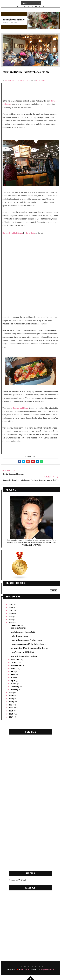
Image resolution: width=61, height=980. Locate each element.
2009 (11, 711)
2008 (11, 714)
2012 (11, 702)
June (13, 675)
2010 (11, 708)
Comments (41, 80)
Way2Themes (25, 969)
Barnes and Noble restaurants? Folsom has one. (26, 640)
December (16, 625)
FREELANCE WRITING (31, 545)
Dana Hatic (30, 233)
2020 (11, 610)
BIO (51, 542)
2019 (11, 614)
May (13, 677)
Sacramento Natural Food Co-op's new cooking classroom (29, 648)
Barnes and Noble (21, 408)
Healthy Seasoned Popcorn (19, 636)
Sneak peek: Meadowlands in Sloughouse (24, 656)
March (14, 684)
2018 (11, 617)
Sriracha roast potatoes (18, 628)
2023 (11, 608)
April (13, 681)
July (13, 671)
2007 (11, 717)
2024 (11, 604)
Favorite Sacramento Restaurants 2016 (23, 632)
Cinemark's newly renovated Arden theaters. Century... (28, 644)
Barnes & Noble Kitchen (13, 233)
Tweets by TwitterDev (19, 880)
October (15, 662)
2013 (11, 699)
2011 (11, 705)
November (16, 659)
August (14, 668)
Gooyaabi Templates (47, 969)
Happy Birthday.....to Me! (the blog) (22, 652)
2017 (11, 620)
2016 (11, 623)
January (15, 690)
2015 (11, 693)
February (15, 687)
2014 (11, 696)
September (16, 665)
